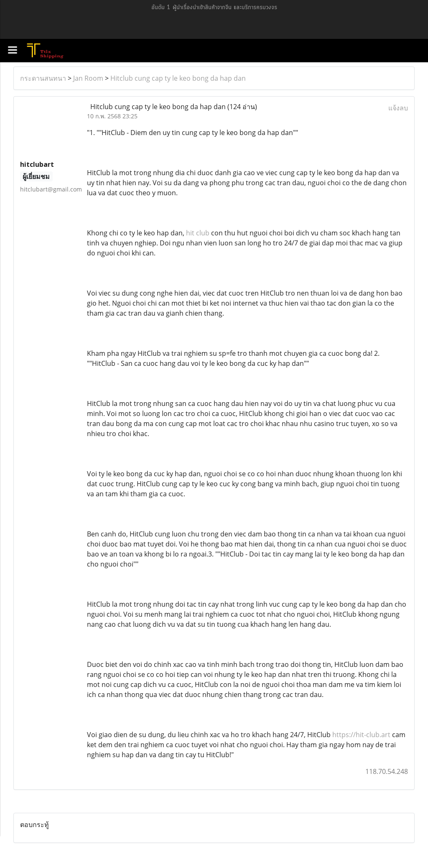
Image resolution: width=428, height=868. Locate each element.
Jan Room (88, 78)
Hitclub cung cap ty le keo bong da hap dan (178, 78)
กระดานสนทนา (43, 78)
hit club (198, 233)
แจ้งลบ (398, 108)
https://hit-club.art (361, 735)
